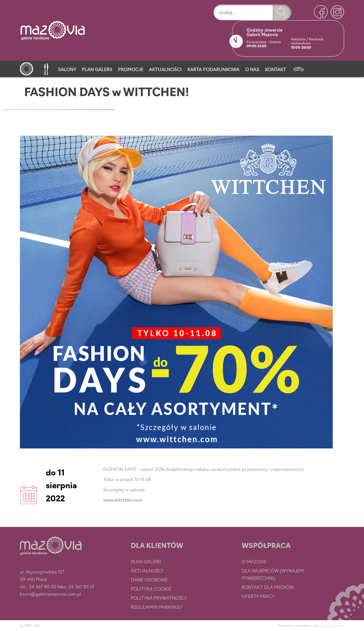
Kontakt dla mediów (268, 587)
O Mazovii (254, 561)
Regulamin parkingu (156, 607)
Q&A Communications (328, 625)
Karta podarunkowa (213, 69)
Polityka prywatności (159, 598)
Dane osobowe (149, 580)
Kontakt (276, 69)
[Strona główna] (27, 68)
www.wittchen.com (123, 500)
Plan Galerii (97, 69)
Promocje (131, 69)
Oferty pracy (258, 596)
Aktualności (165, 69)
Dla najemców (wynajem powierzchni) (273, 574)
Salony (67, 69)
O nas (252, 69)
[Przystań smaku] (46, 68)
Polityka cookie (151, 589)
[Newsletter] (298, 68)
